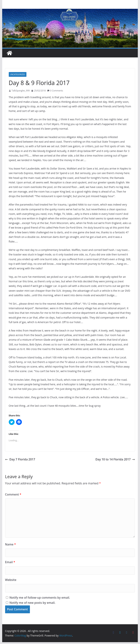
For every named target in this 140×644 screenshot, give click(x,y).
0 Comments (55, 91)
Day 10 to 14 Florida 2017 (115, 459)
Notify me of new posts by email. (32, 603)
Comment (13, 494)
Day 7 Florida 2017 (20, 459)
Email (10, 562)
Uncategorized (18, 74)
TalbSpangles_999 (21, 91)
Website (11, 580)
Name (10, 544)
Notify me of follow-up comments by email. (40, 598)
